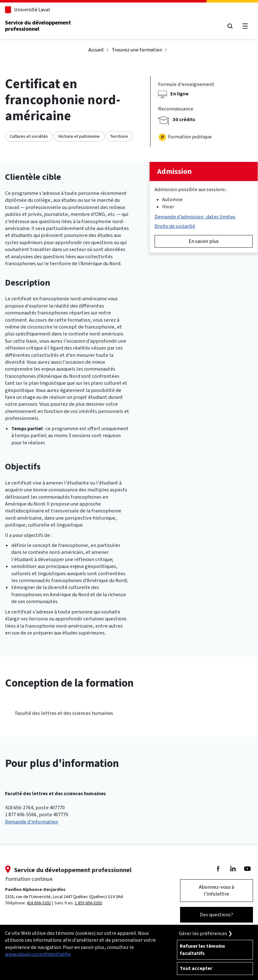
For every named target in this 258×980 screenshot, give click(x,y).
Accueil (96, 50)
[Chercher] (230, 26)
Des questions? (217, 915)
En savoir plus (204, 241)
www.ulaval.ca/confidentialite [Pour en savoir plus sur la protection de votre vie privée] (38, 954)
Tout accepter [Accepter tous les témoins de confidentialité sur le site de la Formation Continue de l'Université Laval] (196, 968)
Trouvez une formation (137, 50)
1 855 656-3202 (88, 903)
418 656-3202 (39, 903)
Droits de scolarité (175, 226)
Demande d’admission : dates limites (195, 217)
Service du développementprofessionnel (38, 26)
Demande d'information (32, 822)
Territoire (119, 136)
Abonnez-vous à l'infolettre (217, 890)
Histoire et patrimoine (79, 136)
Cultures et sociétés (29, 136)
